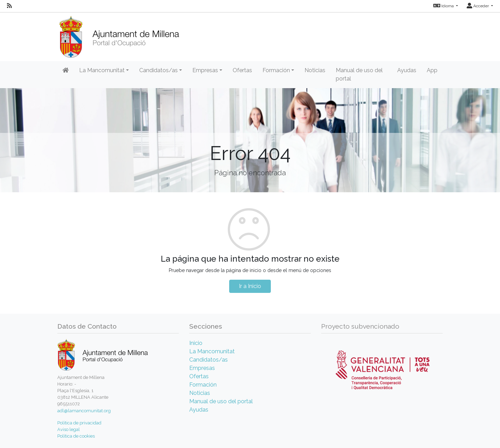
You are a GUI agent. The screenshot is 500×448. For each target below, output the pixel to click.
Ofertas (242, 70)
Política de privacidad (79, 423)
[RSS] (9, 6)
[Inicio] (119, 35)
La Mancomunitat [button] (102, 70)
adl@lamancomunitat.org (84, 411)
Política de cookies (76, 436)
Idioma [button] (444, 6)
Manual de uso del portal (359, 74)
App (432, 70)
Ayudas (407, 70)
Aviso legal (69, 429)
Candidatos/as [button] (159, 70)
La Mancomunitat (212, 351)
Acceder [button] (478, 6)
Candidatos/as (209, 360)
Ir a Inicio (250, 286)
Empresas (202, 368)
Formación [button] (276, 70)
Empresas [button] (205, 70)
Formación (203, 385)
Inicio (196, 343)
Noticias (315, 70)
